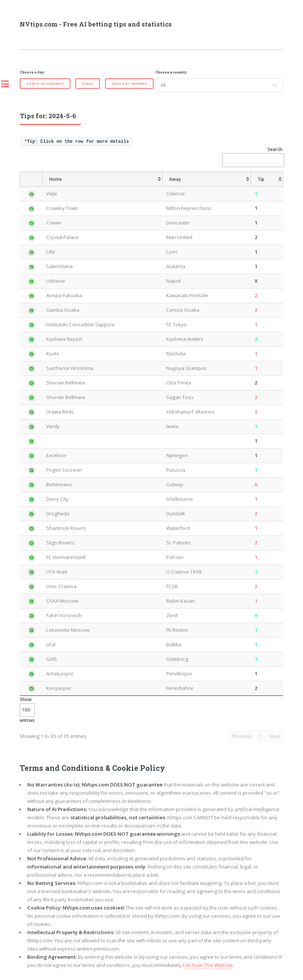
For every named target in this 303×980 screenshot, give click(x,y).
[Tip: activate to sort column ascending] (267, 179)
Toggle (9, 84)
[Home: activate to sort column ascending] (102, 179)
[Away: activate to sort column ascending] (207, 179)
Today (88, 84)
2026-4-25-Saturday (45, 84)
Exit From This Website (208, 965)
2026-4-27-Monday (130, 84)
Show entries (27, 710)
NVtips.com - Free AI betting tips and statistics (96, 24)
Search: (253, 156)
